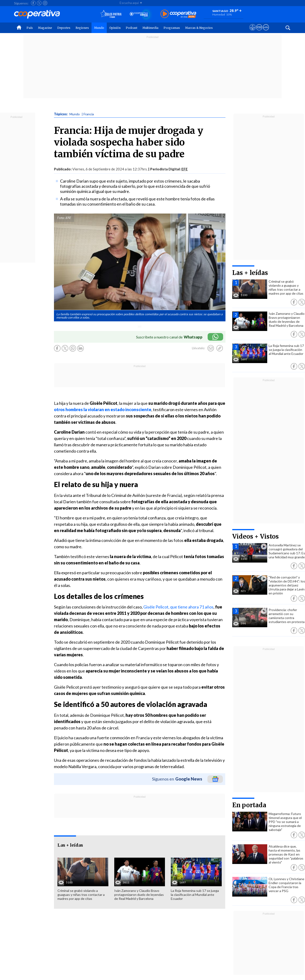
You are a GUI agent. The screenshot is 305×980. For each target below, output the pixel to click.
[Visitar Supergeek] (266, 32)
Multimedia (150, 28)
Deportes (64, 28)
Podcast (132, 28)
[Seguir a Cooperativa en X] (39, 3)
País (30, 28)
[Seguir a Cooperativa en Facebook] (33, 3)
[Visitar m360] (259, 32)
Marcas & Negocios (199, 28)
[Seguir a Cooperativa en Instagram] (45, 3)
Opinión (115, 28)
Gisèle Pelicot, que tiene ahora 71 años (178, 607)
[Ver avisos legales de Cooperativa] (253, 32)
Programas (172, 28)
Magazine (45, 28)
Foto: (61, 218)
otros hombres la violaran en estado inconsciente (103, 409)
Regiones (82, 28)
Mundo (99, 28)
